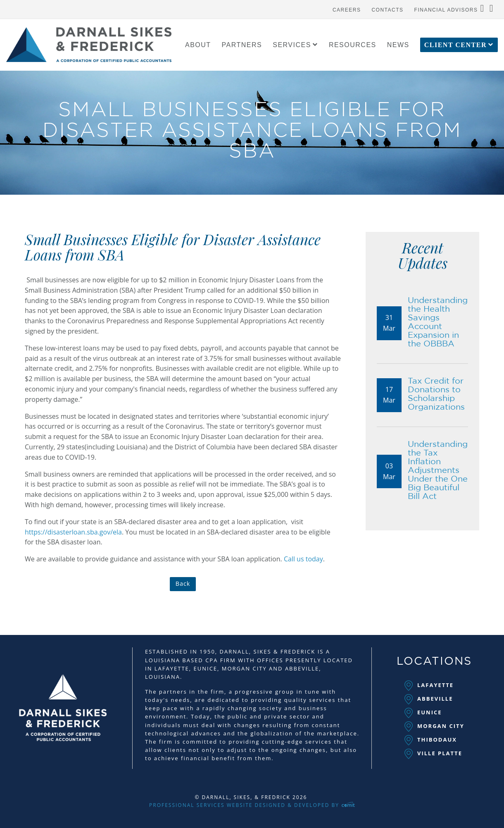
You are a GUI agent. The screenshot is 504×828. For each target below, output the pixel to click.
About (198, 45)
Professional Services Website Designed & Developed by (252, 805)
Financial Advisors (446, 10)
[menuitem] (347, 8)
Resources (353, 45)
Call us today (303, 559)
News (398, 45)
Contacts (387, 10)
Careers (347, 10)
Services (292, 45)
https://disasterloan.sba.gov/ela (73, 532)
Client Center (455, 45)
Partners (242, 45)
